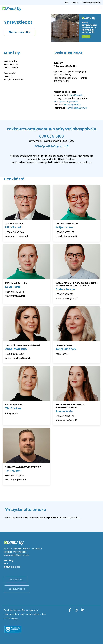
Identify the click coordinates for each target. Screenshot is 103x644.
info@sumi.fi (76, 95)
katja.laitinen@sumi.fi (66, 236)
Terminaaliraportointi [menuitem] (91, 3)
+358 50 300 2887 (15, 354)
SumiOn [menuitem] (75, 3)
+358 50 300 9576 (15, 292)
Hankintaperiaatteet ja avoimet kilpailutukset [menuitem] (25, 614)
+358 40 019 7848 (15, 232)
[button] (99, 8)
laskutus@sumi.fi (72, 105)
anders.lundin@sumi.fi (67, 298)
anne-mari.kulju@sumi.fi (18, 358)
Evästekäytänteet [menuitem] (12, 610)
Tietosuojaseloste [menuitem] (30, 610)
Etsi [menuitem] (67, 3)
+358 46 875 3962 (65, 416)
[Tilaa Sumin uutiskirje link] (20, 32)
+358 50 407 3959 (65, 232)
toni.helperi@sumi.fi (16, 480)
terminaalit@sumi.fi (77, 108)
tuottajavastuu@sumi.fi (66, 102)
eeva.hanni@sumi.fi (15, 296)
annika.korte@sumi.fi (66, 420)
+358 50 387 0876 (15, 476)
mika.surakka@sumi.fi (17, 236)
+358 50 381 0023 (64, 294)
